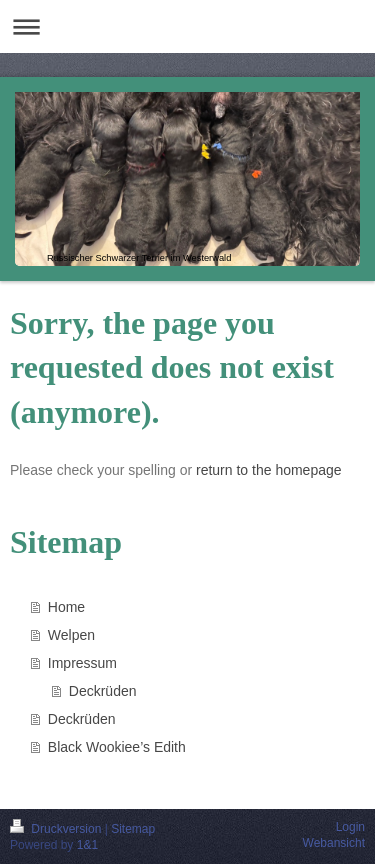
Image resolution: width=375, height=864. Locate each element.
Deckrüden (103, 691)
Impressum (82, 663)
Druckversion (57, 829)
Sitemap (133, 829)
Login (350, 827)
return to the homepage (269, 470)
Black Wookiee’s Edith (117, 747)
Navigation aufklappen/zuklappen (187, 26)
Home (66, 607)
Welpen (71, 635)
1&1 (87, 845)
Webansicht (334, 843)
